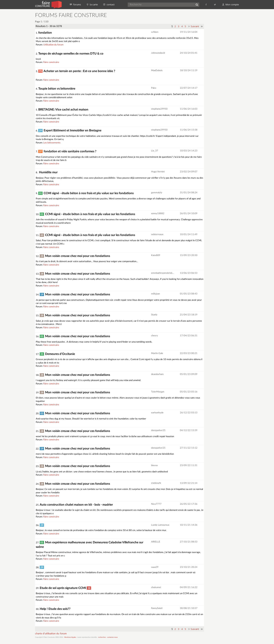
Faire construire (51, 62)
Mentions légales (70, 637)
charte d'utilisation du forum (51, 634)
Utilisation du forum (53, 45)
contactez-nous (112, 637)
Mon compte (231, 4)
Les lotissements (52, 143)
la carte (92, 4)
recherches (102, 637)
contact (109, 4)
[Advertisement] (224, 66)
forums (75, 4)
